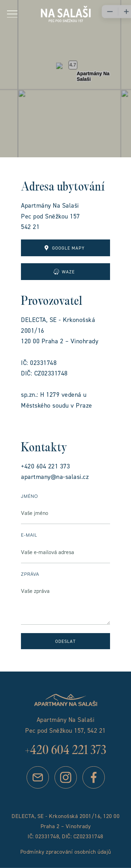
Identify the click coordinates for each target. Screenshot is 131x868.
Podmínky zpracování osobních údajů (66, 852)
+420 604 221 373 (45, 466)
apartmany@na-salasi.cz (55, 477)
